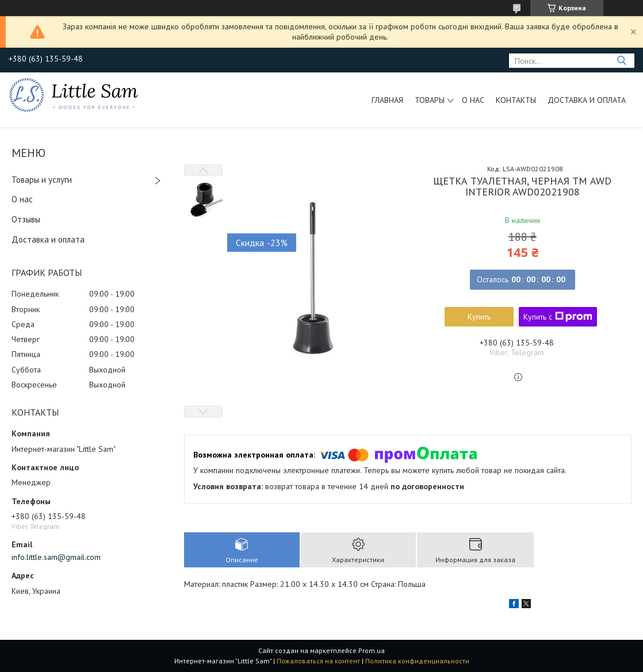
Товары (430, 100)
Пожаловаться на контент (318, 661)
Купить (479, 317)
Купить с (558, 317)
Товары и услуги (42, 180)
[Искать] (621, 61)
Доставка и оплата (587, 100)
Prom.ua (372, 650)
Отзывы (26, 219)
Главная (387, 100)
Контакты (516, 100)
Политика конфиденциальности (417, 661)
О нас (473, 100)
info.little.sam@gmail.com (56, 557)
